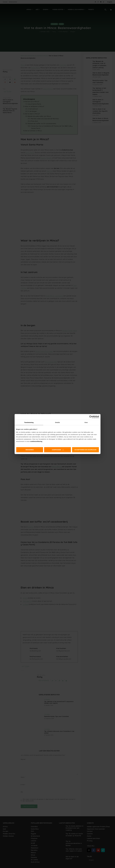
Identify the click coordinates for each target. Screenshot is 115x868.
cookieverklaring (36, 441)
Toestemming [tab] (29, 422)
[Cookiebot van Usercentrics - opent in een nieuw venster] (91, 417)
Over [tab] (86, 422)
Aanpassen (58, 450)
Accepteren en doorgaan (85, 450)
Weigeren (30, 450)
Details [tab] (58, 422)
